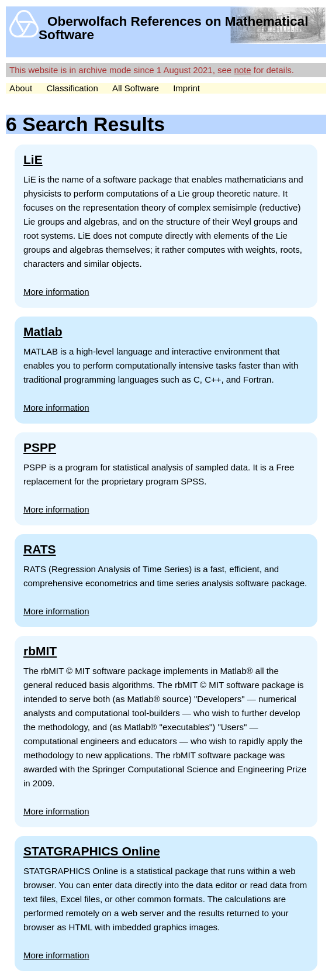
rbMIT (40, 651)
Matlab (43, 331)
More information (56, 292)
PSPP (40, 447)
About (21, 88)
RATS (40, 549)
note (242, 70)
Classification (72, 88)
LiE (33, 159)
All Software (136, 88)
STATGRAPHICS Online (92, 851)
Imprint (186, 88)
